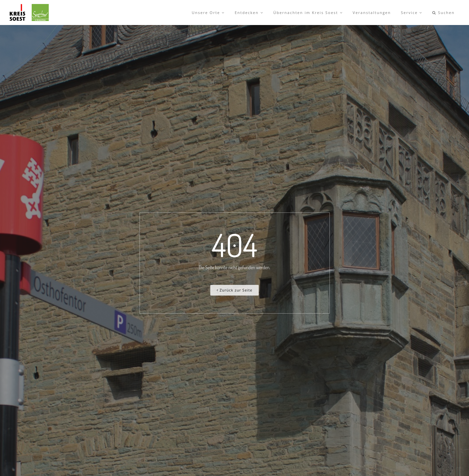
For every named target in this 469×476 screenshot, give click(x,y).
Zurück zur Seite (234, 290)
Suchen (443, 13)
